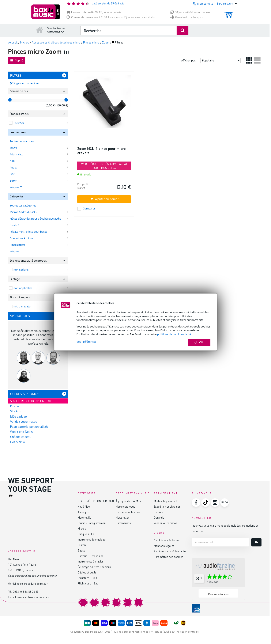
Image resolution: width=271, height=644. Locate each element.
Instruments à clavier (91, 561)
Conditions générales (167, 540)
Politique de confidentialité (170, 551)
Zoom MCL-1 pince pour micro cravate (102, 151)
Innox (13, 148)
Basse (82, 550)
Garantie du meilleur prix (187, 17)
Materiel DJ (84, 517)
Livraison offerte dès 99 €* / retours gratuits (94, 12)
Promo (14, 406)
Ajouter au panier (104, 199)
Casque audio (86, 534)
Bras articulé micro (21, 238)
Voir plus (16, 187)
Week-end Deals (21, 432)
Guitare (82, 545)
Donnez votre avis (218, 594)
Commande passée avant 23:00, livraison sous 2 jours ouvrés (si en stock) (111, 17)
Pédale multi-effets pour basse (29, 232)
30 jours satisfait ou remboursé (190, 12)
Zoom (14, 181)
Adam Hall (16, 154)
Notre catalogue (125, 506)
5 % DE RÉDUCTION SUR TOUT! (96, 501)
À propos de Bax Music (129, 501)
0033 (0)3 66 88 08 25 (26, 592)
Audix (13, 167)
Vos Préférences (86, 342)
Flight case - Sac (88, 583)
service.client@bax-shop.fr (33, 597)
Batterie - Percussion (91, 556)
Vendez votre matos (24, 422)
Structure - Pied (87, 578)
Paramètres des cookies (169, 557)
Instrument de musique (92, 539)
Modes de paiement (165, 501)
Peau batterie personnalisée (29, 427)
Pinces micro (18, 245)
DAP (12, 174)
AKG (12, 161)
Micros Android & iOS (23, 212)
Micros (82, 528)
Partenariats (123, 523)
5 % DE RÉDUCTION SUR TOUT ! (32, 401)
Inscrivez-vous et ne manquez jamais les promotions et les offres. (225, 528)
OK (199, 342)
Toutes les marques (22, 141)
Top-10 (17, 60)
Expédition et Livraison (167, 506)
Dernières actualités (128, 512)
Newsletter (122, 517)
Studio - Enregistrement (92, 523)
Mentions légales (164, 546)
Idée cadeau (18, 416)
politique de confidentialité (174, 334)
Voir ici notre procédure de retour (28, 584)
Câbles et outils (87, 572)
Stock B (14, 225)
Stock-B (15, 411)
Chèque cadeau (21, 437)
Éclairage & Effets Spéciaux (94, 567)
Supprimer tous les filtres (26, 83)
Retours (159, 512)
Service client (166, 493)
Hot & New (18, 442)
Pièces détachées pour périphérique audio (35, 219)
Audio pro (83, 512)
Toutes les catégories (23, 205)
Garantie (159, 517)
